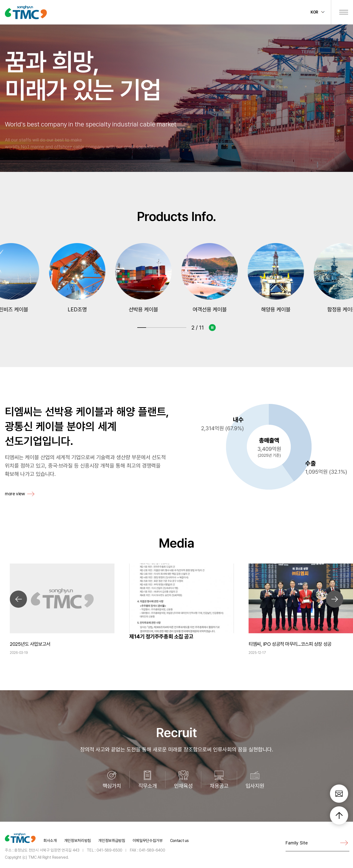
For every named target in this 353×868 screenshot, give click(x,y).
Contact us (179, 841)
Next (335, 599)
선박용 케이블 (210, 278)
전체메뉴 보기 (344, 12)
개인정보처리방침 (78, 841)
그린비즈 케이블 (77, 278)
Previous (18, 599)
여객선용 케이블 (276, 278)
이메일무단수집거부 (148, 841)
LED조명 (143, 278)
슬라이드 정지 (212, 328)
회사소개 (50, 841)
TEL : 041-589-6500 (105, 850)
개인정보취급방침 (112, 841)
